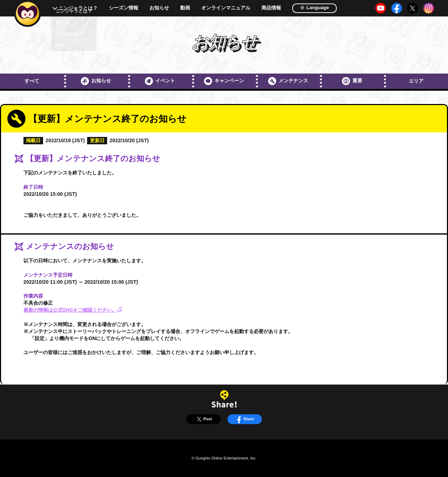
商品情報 (271, 8)
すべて (32, 81)
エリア (416, 81)
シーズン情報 (124, 8)
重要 (352, 81)
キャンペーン (224, 81)
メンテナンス (288, 81)
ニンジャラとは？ (78, 8)
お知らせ (159, 8)
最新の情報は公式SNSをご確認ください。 (73, 310)
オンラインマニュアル (226, 8)
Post (203, 419)
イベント (160, 81)
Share (244, 419)
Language (314, 8)
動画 (185, 8)
